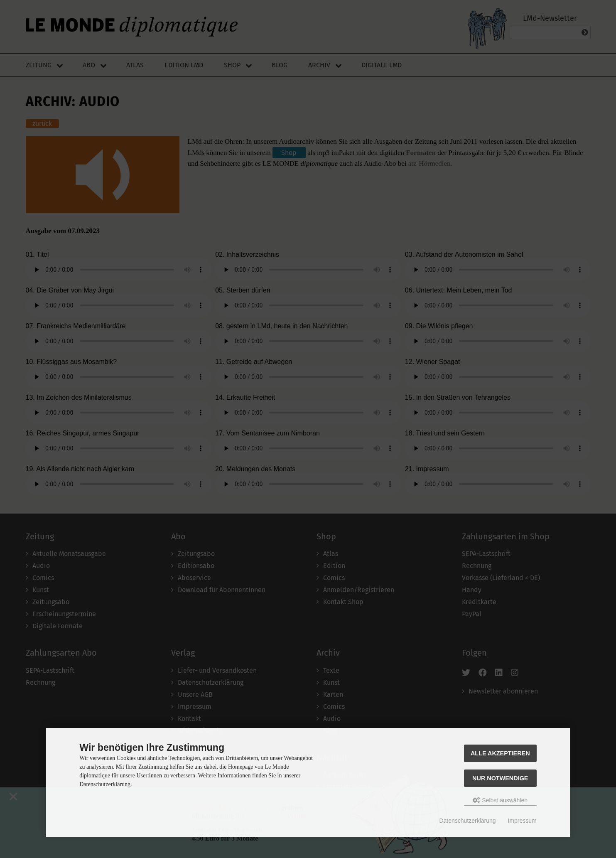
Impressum (522, 821)
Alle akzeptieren (500, 753)
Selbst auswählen (500, 800)
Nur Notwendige (500, 778)
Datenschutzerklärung (467, 821)
